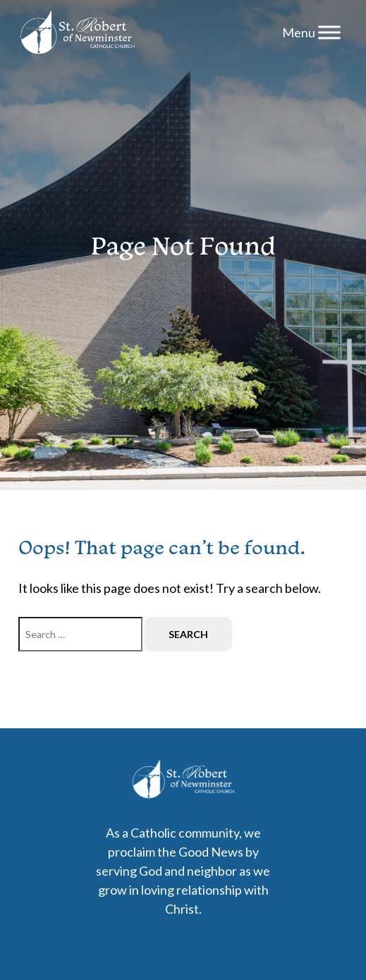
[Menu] (329, 32)
